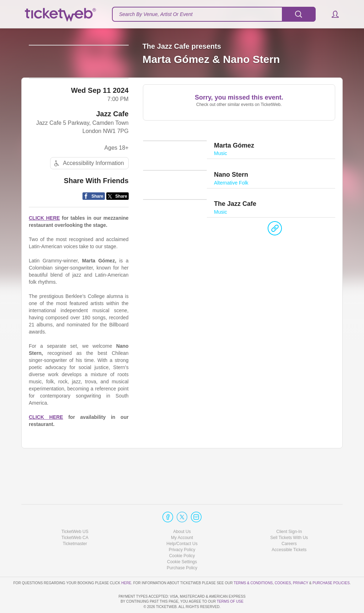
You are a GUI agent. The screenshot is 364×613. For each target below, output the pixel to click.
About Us (182, 511)
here (126, 562)
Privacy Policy (182, 529)
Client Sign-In (289, 511)
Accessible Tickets (289, 529)
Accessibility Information (88, 196)
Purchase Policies (331, 562)
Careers (289, 523)
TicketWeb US (75, 511)
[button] (332, 14)
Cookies (283, 562)
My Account (182, 517)
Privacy (301, 562)
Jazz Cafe (113, 147)
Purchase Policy (182, 548)
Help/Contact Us (182, 523)
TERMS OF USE (230, 601)
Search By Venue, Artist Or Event (156, 14)
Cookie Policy (182, 535)
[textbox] (214, 14)
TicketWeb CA (75, 517)
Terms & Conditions (253, 562)
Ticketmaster (75, 523)
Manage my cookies (182, 542)
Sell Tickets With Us (289, 517)
